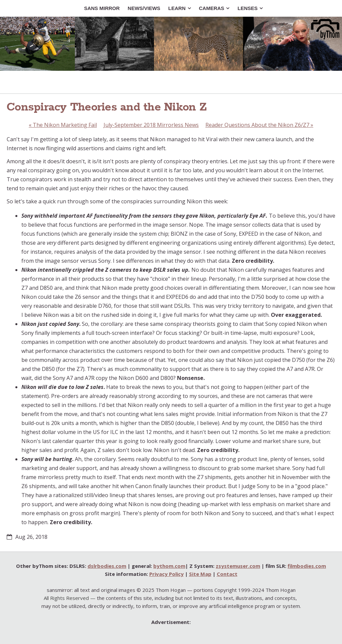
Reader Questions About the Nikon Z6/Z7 (259, 125)
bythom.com (169, 566)
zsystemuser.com (238, 566)
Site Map (200, 574)
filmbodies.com (307, 566)
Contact (227, 574)
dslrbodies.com (107, 566)
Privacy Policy (166, 574)
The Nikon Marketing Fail (63, 125)
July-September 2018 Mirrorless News (151, 125)
